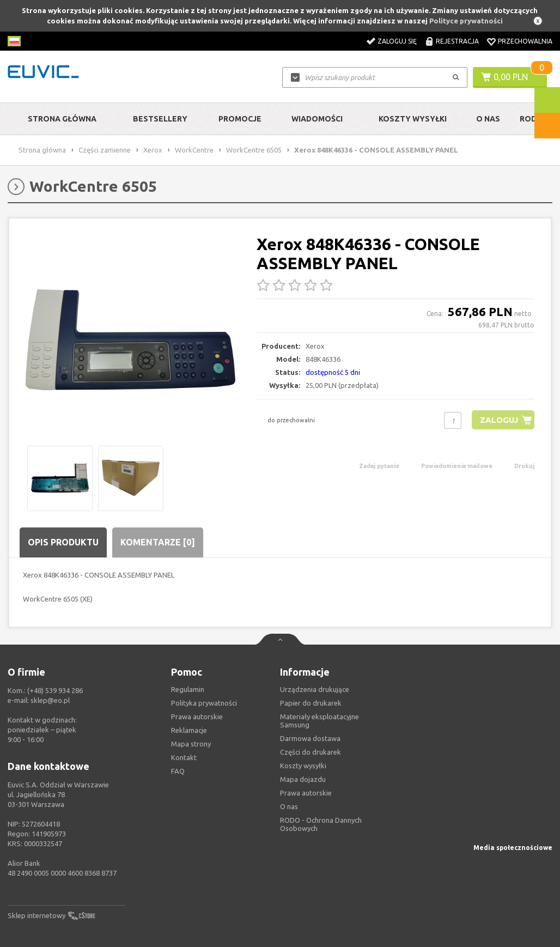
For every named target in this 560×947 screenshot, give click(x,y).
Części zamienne (105, 150)
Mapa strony (191, 744)
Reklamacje (189, 730)
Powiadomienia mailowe (457, 466)
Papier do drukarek (311, 703)
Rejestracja (457, 41)
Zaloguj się (397, 41)
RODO (531, 119)
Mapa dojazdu (303, 779)
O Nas (488, 119)
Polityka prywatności (204, 703)
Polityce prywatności (466, 21)
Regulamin (188, 689)
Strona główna (62, 119)
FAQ (178, 771)
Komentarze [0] (158, 542)
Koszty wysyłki (413, 119)
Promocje (240, 119)
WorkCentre (194, 150)
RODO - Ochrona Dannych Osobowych (321, 824)
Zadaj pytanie (379, 466)
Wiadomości (317, 119)
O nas (289, 806)
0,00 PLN (511, 77)
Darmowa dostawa (310, 738)
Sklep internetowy (36, 915)
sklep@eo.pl (50, 700)
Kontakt (184, 757)
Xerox (153, 150)
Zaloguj (499, 420)
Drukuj (524, 466)
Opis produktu (63, 542)
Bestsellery (160, 119)
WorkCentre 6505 (254, 150)
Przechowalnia (525, 41)
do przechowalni (291, 420)
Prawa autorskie (306, 793)
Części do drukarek (311, 752)
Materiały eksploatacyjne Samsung (319, 721)
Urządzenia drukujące (315, 689)
